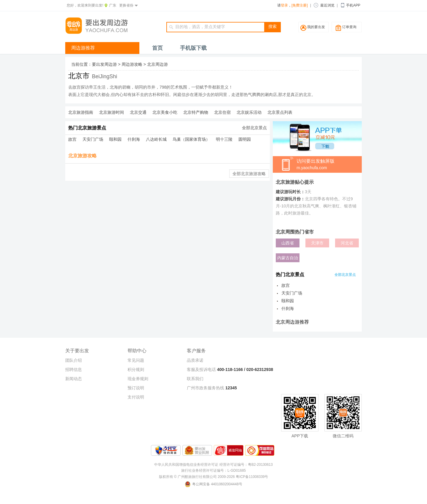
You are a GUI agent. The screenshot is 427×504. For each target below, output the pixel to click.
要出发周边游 (104, 64)
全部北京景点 (254, 128)
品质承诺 (195, 360)
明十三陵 (224, 139)
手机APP (353, 5)
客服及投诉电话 (201, 369)
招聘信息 (74, 369)
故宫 (72, 139)
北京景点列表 (280, 112)
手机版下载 (193, 48)
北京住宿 (222, 112)
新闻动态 (74, 379)
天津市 (317, 243)
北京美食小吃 (165, 112)
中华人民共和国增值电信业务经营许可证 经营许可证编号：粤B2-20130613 (213, 465)
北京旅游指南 (81, 112)
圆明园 (245, 139)
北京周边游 (157, 64)
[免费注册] (300, 5)
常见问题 (136, 360)
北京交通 (138, 112)
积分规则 (136, 369)
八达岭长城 (156, 139)
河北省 (347, 243)
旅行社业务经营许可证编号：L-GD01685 (213, 471)
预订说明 (136, 388)
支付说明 (136, 397)
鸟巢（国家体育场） (191, 139)
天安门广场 (93, 139)
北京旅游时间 (111, 112)
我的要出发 (316, 27)
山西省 (288, 243)
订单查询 (349, 27)
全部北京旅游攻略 (249, 174)
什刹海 (134, 139)
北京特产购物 (196, 112)
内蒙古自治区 (288, 259)
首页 (157, 48)
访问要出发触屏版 (329, 165)
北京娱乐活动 (249, 112)
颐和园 (115, 139)
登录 (284, 5)
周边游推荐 (83, 48)
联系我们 (195, 379)
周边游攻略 (132, 64)
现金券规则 (138, 379)
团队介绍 (74, 360)
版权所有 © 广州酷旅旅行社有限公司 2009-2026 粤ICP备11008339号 (214, 477)
